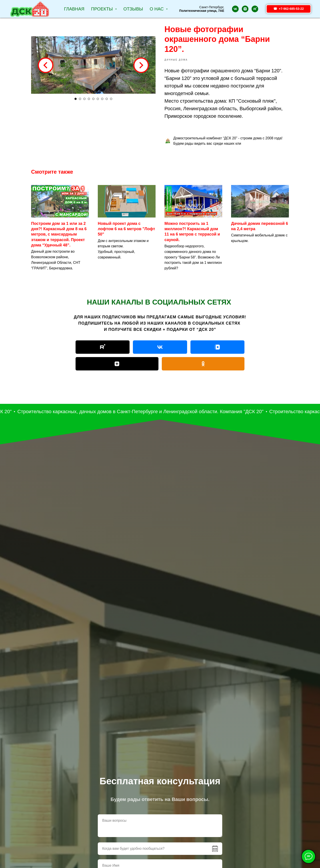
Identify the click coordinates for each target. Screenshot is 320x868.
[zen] (245, 9)
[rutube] (255, 9)
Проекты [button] (103, 9)
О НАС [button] (157, 9)
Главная (74, 9)
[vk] (235, 9)
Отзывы (133, 9)
